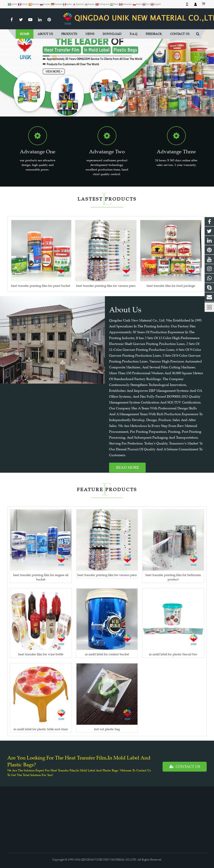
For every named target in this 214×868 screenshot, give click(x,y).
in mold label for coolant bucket (107, 654)
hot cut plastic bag (107, 729)
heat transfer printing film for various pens (107, 575)
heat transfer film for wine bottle (41, 654)
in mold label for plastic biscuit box (173, 654)
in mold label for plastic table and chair (41, 729)
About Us (125, 310)
